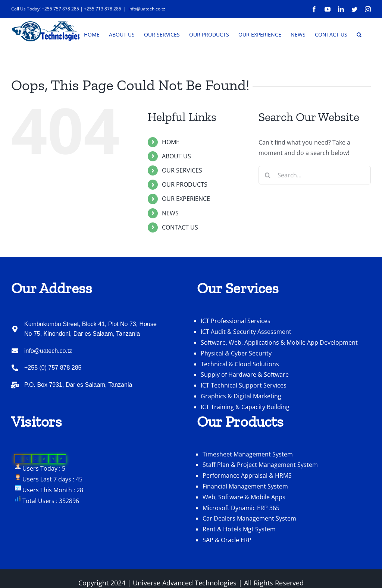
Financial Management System (245, 509)
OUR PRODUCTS (185, 207)
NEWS (170, 235)
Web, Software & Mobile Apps (244, 519)
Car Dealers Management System (249, 541)
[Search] (268, 197)
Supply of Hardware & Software (245, 397)
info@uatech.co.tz (147, 9)
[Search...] (315, 197)
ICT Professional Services (236, 343)
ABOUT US (176, 178)
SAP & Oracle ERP (227, 562)
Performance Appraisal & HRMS (247, 498)
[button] (359, 34)
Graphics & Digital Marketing (241, 418)
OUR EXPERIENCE (186, 221)
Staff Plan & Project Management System (260, 487)
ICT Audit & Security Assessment (246, 354)
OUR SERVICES (182, 193)
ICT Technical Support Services (244, 408)
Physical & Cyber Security (236, 376)
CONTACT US (180, 250)
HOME (171, 164)
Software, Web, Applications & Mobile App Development (279, 365)
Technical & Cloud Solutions (240, 386)
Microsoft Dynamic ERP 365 (241, 530)
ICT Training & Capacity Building (245, 429)
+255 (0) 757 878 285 (53, 390)
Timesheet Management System (248, 477)
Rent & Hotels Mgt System (239, 551)
